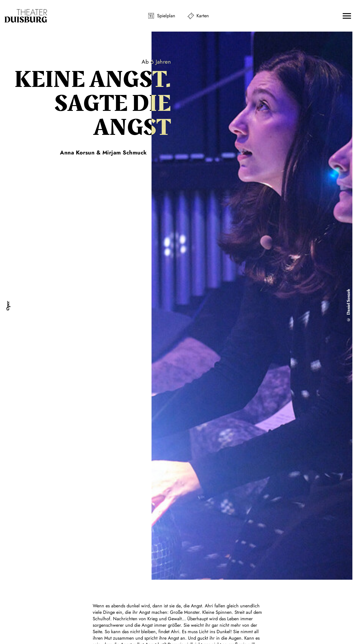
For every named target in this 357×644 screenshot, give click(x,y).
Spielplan (166, 16)
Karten (203, 16)
